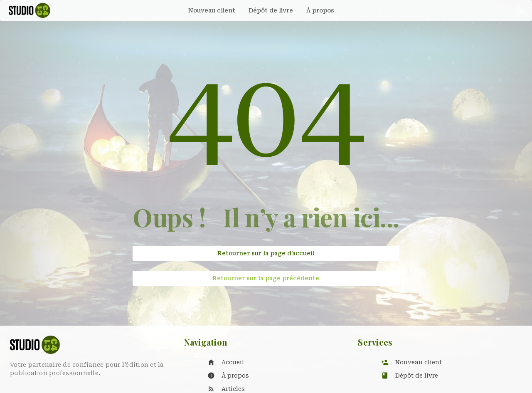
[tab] (212, 10)
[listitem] (275, 362)
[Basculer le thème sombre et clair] (520, 10)
